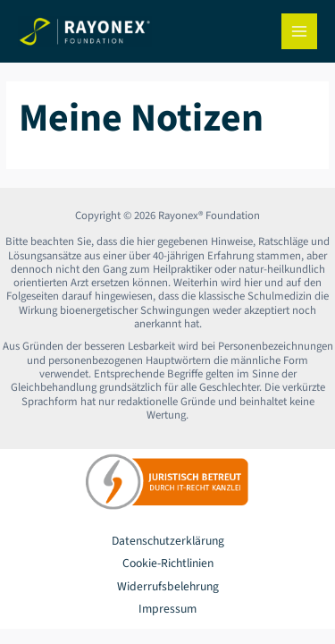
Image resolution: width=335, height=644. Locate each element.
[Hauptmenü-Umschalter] (300, 32)
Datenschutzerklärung (168, 541)
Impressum (167, 609)
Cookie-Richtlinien (168, 563)
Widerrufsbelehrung (168, 586)
